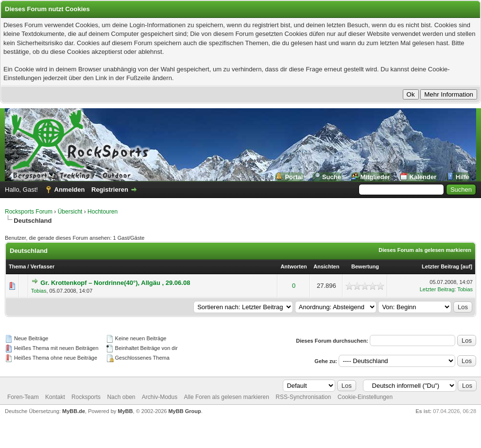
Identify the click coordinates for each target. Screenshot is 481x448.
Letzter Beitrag (440, 266)
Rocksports (86, 397)
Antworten (293, 266)
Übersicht (70, 212)
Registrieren (110, 190)
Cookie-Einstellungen (365, 397)
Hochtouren (103, 212)
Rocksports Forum (29, 212)
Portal (294, 177)
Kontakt (55, 397)
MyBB (125, 411)
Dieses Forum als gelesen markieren (425, 250)
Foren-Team (23, 397)
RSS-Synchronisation (303, 397)
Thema (17, 266)
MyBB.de (74, 411)
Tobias (39, 291)
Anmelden (70, 190)
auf (467, 266)
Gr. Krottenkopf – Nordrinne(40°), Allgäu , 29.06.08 (115, 283)
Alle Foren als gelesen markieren (227, 397)
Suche (332, 177)
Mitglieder (375, 177)
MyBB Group (184, 411)
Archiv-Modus (160, 397)
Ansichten (326, 266)
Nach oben (121, 397)
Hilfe (463, 177)
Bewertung (365, 266)
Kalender (423, 177)
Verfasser (43, 266)
